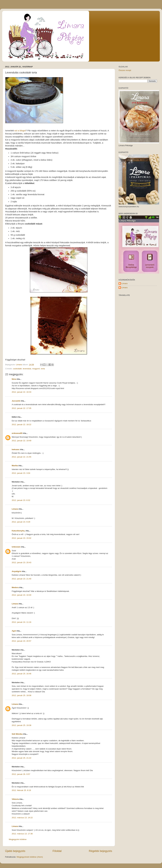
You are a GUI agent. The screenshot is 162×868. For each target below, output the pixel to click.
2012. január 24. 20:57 (21, 641)
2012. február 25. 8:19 (21, 790)
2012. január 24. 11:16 (21, 622)
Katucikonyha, (18, 531)
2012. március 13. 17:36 (22, 834)
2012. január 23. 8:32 (21, 500)
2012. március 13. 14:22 (22, 818)
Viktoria (15, 799)
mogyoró (36, 369)
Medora (15, 587)
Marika (15, 466)
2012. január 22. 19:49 (21, 441)
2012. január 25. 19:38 (21, 725)
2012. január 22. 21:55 (21, 457)
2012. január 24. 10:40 (21, 595)
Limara (15, 509)
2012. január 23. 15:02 (21, 538)
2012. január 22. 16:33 (21, 392)
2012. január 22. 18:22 (21, 424)
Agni (14, 631)
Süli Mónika (17, 734)
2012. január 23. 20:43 (21, 562)
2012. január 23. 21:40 (21, 579)
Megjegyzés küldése (18, 839)
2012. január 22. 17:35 (21, 408)
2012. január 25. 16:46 (21, 674)
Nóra (14, 379)
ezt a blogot (20, 131)
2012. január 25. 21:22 (21, 758)
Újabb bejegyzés (15, 851)
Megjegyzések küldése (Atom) (30, 857)
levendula (27, 369)
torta (43, 369)
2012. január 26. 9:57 (21, 774)
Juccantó (16, 401)
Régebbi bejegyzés (100, 851)
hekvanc (16, 449)
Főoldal (57, 851)
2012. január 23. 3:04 (21, 473)
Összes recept (125, 70)
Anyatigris (16, 571)
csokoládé (17, 369)
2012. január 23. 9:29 (21, 522)
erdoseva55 (17, 433)
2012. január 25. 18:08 (21, 695)
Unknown (16, 547)
